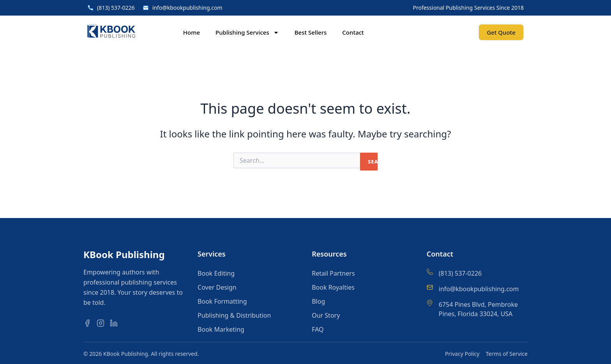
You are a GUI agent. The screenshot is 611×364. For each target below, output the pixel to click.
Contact (353, 32)
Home (192, 32)
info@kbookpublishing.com (479, 289)
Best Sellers (311, 32)
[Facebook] (89, 323)
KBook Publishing (124, 254)
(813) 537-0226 (460, 273)
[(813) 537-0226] (430, 272)
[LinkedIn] (116, 323)
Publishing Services (247, 33)
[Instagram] (102, 323)
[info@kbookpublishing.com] (430, 287)
